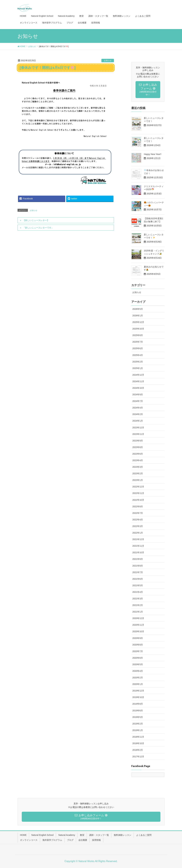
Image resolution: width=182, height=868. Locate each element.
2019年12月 (138, 691)
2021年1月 (138, 612)
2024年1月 (138, 421)
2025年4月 (138, 355)
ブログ (70, 840)
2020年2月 (138, 678)
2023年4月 (138, 460)
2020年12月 (138, 618)
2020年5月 (138, 664)
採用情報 (96, 840)
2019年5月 (138, 717)
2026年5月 (138, 309)
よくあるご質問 (144, 835)
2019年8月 (138, 704)
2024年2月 (138, 414)
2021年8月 (138, 566)
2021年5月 (138, 585)
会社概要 (83, 840)
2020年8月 (138, 645)
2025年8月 (138, 335)
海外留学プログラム (52, 840)
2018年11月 (138, 737)
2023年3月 (138, 467)
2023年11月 (138, 434)
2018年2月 (138, 750)
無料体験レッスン (123, 835)
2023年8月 (138, 447)
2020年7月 (138, 651)
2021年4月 (138, 592)
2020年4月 (138, 671)
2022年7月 (138, 513)
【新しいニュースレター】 (36, 220)
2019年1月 (138, 730)
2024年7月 (138, 401)
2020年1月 (138, 684)
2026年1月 (138, 316)
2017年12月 (138, 757)
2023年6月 (138, 454)
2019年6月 (138, 711)
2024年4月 (138, 408)
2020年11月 (138, 625)
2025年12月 (138, 322)
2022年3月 (138, 526)
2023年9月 (138, 441)
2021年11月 (138, 546)
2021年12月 (138, 539)
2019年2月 (138, 724)
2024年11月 (138, 381)
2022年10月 (138, 500)
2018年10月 (138, 743)
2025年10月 (138, 329)
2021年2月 (138, 605)
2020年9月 (138, 638)
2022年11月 (138, 493)
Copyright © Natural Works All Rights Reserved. (91, 861)
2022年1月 (138, 533)
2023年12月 (138, 428)
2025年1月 (138, 368)
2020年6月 (138, 658)
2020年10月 (138, 631)
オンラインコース (29, 840)
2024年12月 (138, 375)
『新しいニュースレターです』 (38, 228)
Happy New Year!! (153, 154)
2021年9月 (138, 559)
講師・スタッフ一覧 (99, 835)
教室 (82, 835)
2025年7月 (138, 342)
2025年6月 (138, 348)
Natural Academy (67, 835)
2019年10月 (138, 697)
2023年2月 (138, 473)
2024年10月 (138, 388)
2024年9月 (138, 395)
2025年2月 (138, 362)
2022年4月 (138, 520)
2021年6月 (138, 579)
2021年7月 (138, 572)
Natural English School (43, 835)
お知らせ (108, 61)
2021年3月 (138, 599)
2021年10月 (138, 552)
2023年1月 (138, 480)
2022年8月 (138, 506)
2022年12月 (138, 487)
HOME (23, 835)
